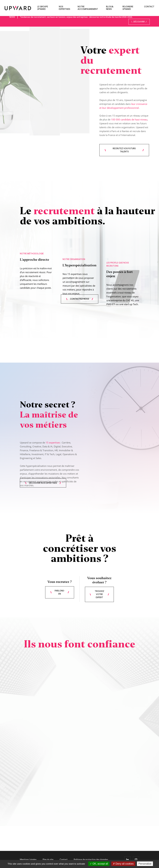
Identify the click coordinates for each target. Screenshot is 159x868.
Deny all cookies (123, 864)
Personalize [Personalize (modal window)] (145, 864)
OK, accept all (99, 864)
